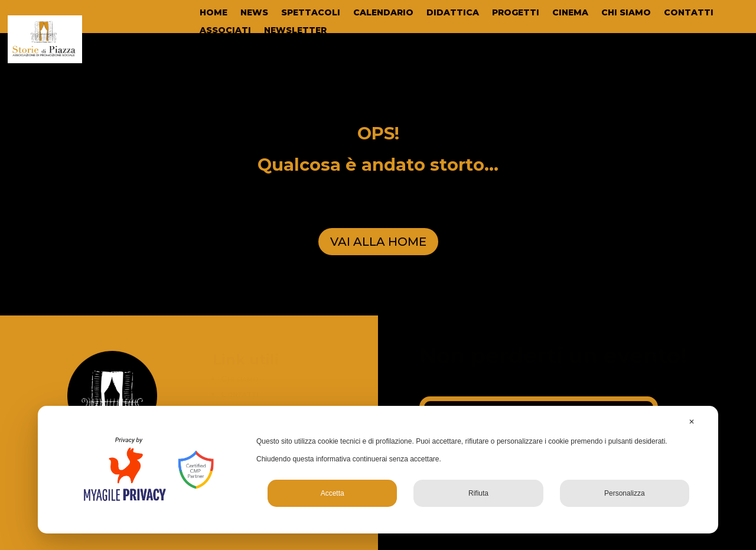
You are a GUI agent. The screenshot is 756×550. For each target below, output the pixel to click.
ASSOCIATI (225, 31)
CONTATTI (689, 13)
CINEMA (570, 13)
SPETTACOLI (311, 13)
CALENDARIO (383, 13)
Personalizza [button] (625, 493)
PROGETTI (516, 13)
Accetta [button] (333, 493)
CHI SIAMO (626, 13)
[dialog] (378, 470)
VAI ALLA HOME (378, 242)
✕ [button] (692, 422)
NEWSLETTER (295, 31)
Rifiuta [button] (478, 493)
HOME (214, 13)
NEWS (254, 13)
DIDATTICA (453, 13)
